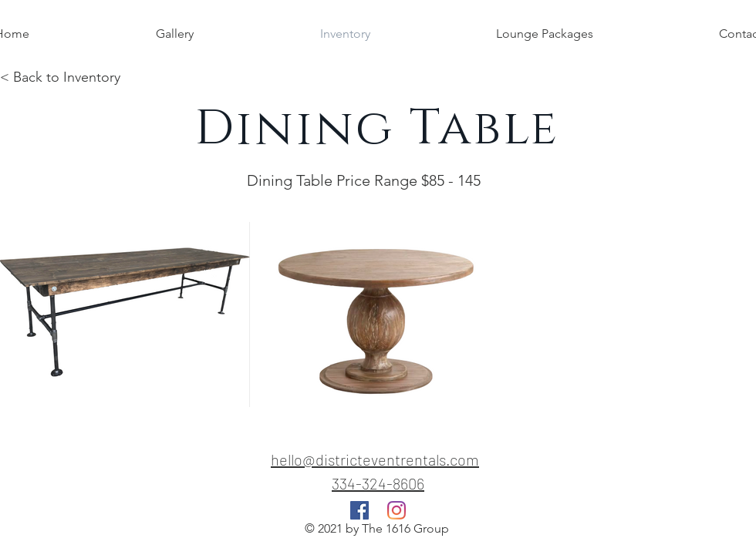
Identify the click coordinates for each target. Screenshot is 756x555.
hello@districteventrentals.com (375, 459)
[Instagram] (397, 510)
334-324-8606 (378, 483)
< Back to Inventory (60, 77)
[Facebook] (359, 510)
